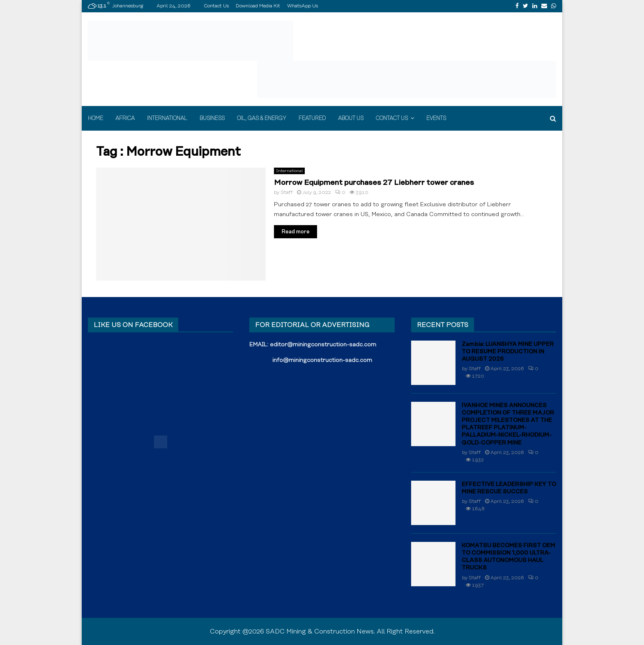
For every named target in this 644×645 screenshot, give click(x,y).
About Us (351, 118)
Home (95, 118)
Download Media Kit (258, 6)
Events (436, 118)
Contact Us (216, 6)
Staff (287, 192)
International (167, 118)
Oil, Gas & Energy (262, 118)
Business (212, 118)
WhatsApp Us (302, 6)
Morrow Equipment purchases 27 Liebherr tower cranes (374, 183)
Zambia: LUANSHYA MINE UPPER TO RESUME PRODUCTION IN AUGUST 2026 (508, 352)
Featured (312, 118)
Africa (125, 118)
